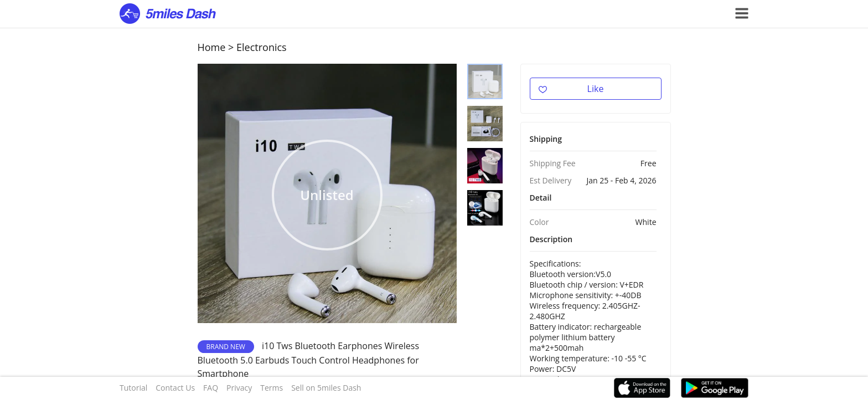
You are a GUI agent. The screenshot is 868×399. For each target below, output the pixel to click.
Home (212, 47)
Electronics (262, 47)
